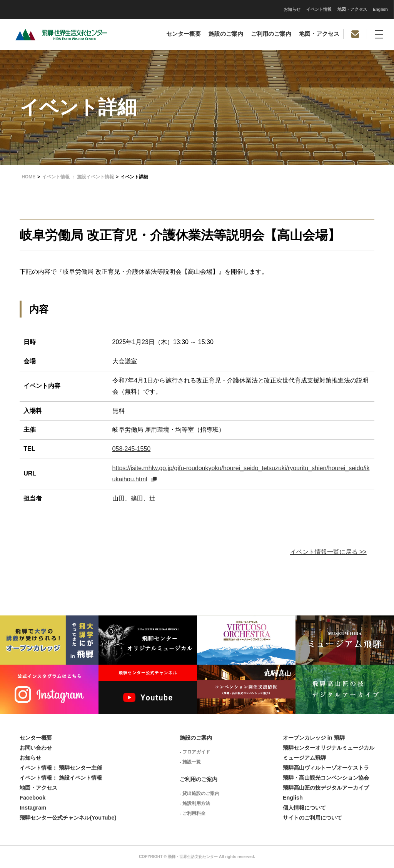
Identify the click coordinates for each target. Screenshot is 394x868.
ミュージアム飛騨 (304, 758)
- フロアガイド (195, 752)
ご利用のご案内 (271, 34)
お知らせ (184, 9)
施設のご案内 (226, 34)
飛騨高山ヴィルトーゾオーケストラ (326, 768)
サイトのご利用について (312, 818)
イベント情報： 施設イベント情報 (61, 778)
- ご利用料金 (193, 813)
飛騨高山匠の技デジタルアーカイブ (326, 788)
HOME (28, 177)
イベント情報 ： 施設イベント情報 (78, 177)
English (272, 9)
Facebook (33, 798)
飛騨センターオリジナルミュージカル (329, 748)
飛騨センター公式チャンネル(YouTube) (68, 818)
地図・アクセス (244, 9)
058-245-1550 (132, 449)
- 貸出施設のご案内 (200, 793)
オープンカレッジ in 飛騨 (314, 738)
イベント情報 (211, 9)
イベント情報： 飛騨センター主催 (61, 768)
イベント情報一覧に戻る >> (328, 552)
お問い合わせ (36, 748)
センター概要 (184, 34)
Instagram (33, 808)
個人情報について (304, 808)
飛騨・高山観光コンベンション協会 (326, 778)
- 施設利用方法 (195, 803)
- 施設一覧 (190, 762)
